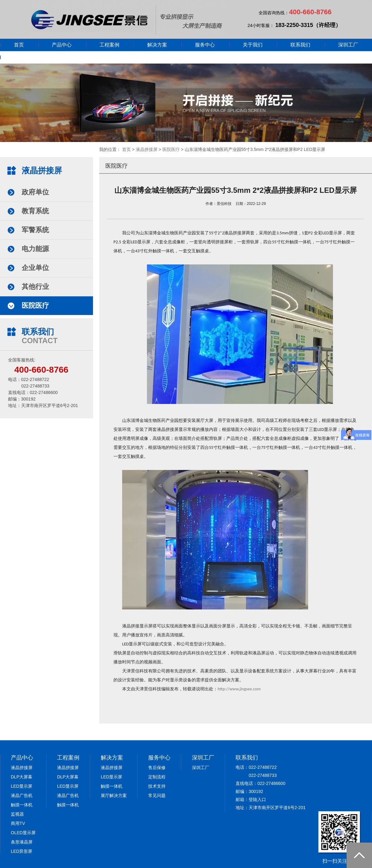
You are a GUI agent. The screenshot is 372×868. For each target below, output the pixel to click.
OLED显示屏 (23, 833)
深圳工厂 (348, 45)
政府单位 (35, 192)
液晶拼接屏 (147, 149)
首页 (19, 45)
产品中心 (62, 45)
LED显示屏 (22, 786)
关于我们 (253, 45)
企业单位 (35, 268)
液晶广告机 (22, 795)
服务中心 (205, 45)
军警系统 (35, 230)
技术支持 (157, 786)
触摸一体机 (22, 805)
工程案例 (109, 45)
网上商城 (24, 57)
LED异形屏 (22, 851)
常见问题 (157, 795)
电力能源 (35, 249)
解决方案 (157, 45)
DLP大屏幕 (22, 777)
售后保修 (157, 768)
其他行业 (35, 287)
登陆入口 (257, 799)
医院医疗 (171, 149)
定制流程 (157, 777)
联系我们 (300, 45)
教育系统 (35, 211)
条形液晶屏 (22, 842)
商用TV (18, 823)
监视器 (17, 814)
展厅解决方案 (114, 795)
